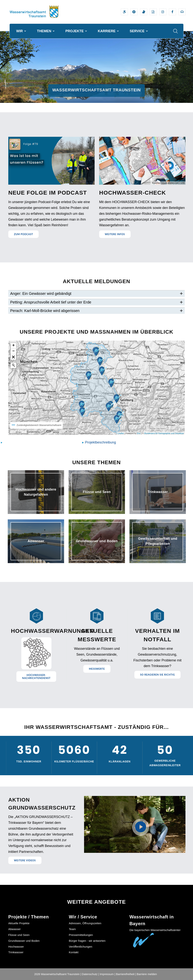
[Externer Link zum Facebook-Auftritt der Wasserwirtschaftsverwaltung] (172, 12)
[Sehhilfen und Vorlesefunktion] (134, 12)
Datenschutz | (90, 974)
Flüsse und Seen (19, 935)
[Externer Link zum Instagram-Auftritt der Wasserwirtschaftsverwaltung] (163, 12)
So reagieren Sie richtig (157, 675)
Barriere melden (147, 974)
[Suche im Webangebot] (175, 31)
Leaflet (121, 433)
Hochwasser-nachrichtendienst (36, 677)
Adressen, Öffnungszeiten (85, 923)
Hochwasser (16, 947)
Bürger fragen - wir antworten (87, 941)
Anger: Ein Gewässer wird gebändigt (41, 294)
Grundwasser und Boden (24, 941)
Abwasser (15, 929)
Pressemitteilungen (81, 935)
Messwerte (97, 669)
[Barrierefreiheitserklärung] (124, 12)
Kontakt (74, 952)
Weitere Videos (25, 860)
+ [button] (13, 346)
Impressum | (107, 974)
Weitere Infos (115, 234)
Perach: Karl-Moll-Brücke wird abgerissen (45, 311)
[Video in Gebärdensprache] (144, 12)
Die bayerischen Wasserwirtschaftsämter (155, 930)
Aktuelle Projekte (19, 923)
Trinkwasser (16, 952)
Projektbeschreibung (100, 442)
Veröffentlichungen (80, 947)
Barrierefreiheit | (126, 974)
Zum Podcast (23, 234)
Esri (139, 433)
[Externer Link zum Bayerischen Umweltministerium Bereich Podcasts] (182, 12)
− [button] (13, 351)
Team (72, 929)
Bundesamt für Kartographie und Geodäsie (164, 433)
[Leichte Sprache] (153, 12)
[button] (13, 357)
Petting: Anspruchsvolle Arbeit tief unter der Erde (51, 302)
